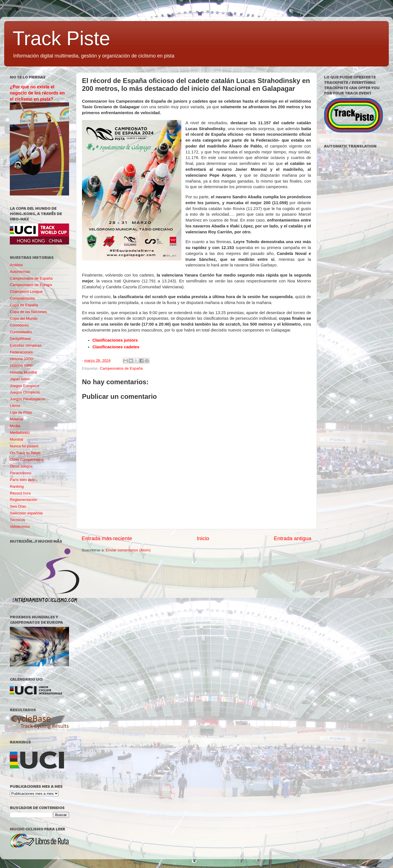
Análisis (16, 265)
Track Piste (61, 38)
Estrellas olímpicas (26, 345)
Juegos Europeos (25, 386)
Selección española (26, 513)
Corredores (19, 325)
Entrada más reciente (107, 538)
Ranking (17, 486)
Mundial (16, 439)
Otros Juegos (21, 466)
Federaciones (21, 352)
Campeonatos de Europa (31, 285)
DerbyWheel (20, 339)
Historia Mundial (23, 372)
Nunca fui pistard (24, 446)
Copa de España (24, 305)
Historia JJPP (21, 366)
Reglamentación (24, 500)
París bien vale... (24, 480)
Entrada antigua (293, 538)
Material (17, 419)
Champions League (26, 292)
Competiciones (22, 298)
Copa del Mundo (24, 318)
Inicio (203, 538)
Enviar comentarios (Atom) (128, 550)
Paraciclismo (21, 473)
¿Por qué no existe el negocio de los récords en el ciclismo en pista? (37, 93)
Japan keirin (20, 379)
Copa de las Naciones (28, 312)
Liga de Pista (21, 412)
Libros (15, 406)
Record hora (20, 493)
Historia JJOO (22, 359)
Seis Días (18, 506)
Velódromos (20, 527)
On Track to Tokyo (25, 453)
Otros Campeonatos (27, 460)
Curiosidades (21, 332)
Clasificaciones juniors (115, 340)
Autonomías (20, 272)
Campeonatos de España (121, 368)
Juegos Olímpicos (25, 392)
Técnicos (17, 520)
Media (15, 426)
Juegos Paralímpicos (27, 399)
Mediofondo (20, 433)
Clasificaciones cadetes (116, 347)
